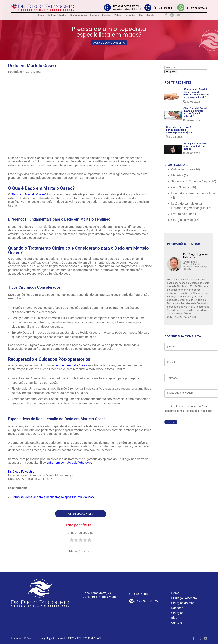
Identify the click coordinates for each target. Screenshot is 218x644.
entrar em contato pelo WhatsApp (70, 463)
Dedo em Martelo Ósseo (28, 194)
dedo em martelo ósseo (71, 365)
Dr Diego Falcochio (57, 15)
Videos (118, 15)
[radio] (72, 541)
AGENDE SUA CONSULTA (109, 43)
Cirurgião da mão (78, 15)
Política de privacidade (198, 411)
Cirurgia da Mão (182, 220)
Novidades (130, 15)
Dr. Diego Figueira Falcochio (195, 256)
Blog (141, 15)
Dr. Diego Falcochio (21, 472)
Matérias (177, 175)
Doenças (94, 15)
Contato (150, 15)
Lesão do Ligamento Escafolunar (194, 193)
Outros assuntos (182, 169)
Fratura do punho (183, 214)
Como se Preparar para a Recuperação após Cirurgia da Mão (53, 497)
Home (41, 15)
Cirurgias (106, 15)
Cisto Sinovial (180, 187)
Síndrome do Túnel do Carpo (190, 181)
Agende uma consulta (81, 514)
